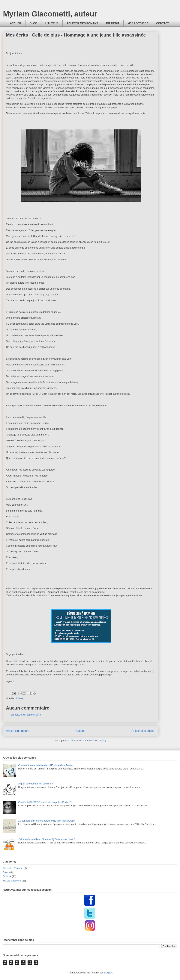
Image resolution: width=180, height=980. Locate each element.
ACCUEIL (16, 23)
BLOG (33, 23)
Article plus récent (18, 731)
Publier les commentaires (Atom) (88, 741)
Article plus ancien (143, 731)
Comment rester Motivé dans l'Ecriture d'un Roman (46, 765)
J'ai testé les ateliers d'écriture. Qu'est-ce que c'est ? (46, 839)
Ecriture (7, 876)
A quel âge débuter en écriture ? (36, 784)
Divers (20, 698)
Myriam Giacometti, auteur (50, 14)
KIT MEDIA (113, 23)
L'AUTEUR (52, 23)
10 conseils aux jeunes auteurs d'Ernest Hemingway (46, 821)
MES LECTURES (138, 23)
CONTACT (162, 23)
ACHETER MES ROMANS (82, 23)
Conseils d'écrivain (13, 868)
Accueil (80, 731)
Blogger (108, 973)
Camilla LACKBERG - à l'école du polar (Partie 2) (45, 802)
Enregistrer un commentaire (26, 715)
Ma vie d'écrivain (12, 881)
